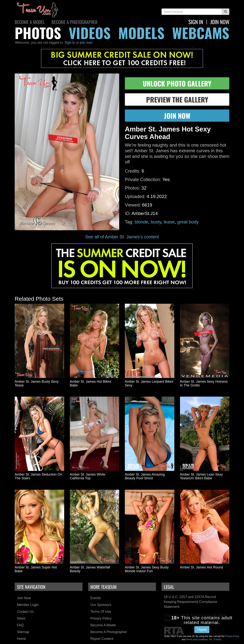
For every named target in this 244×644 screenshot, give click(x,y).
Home (21, 639)
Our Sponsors (101, 605)
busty (156, 222)
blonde (141, 222)
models (141, 33)
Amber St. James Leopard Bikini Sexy (149, 383)
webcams (201, 33)
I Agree (202, 630)
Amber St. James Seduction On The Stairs (38, 476)
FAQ (20, 625)
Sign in (70, 43)
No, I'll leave (215, 639)
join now (220, 22)
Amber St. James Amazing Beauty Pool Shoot (145, 476)
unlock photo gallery (177, 83)
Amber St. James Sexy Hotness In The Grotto (204, 383)
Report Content (102, 639)
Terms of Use (101, 612)
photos (38, 33)
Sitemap (23, 632)
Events (96, 598)
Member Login (28, 605)
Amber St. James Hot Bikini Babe (90, 383)
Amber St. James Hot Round (202, 567)
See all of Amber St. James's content (122, 237)
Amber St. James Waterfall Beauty (90, 569)
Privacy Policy (101, 618)
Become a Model (30, 22)
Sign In (196, 22)
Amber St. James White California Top (88, 476)
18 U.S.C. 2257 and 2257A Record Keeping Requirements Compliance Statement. (190, 602)
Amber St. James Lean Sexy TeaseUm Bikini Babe (201, 476)
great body (188, 222)
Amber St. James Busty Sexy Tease (37, 383)
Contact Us (25, 612)
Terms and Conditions (197, 639)
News (21, 618)
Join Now (24, 598)
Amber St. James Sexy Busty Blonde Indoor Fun (147, 569)
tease (169, 222)
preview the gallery (177, 99)
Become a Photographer (74, 22)
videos (90, 33)
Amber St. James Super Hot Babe (36, 569)
